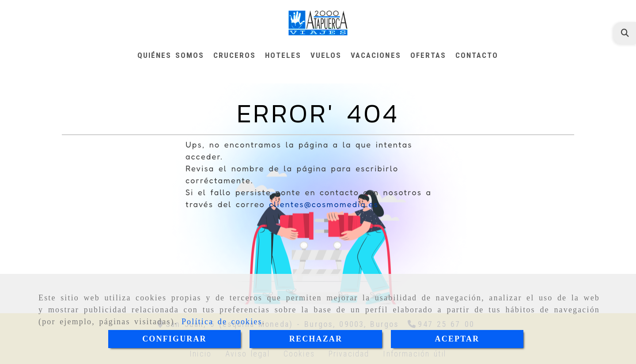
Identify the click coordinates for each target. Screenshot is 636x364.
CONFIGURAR (174, 339)
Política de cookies (222, 322)
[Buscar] (625, 33)
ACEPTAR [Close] (457, 339)
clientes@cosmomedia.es (324, 204)
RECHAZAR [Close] (316, 339)
